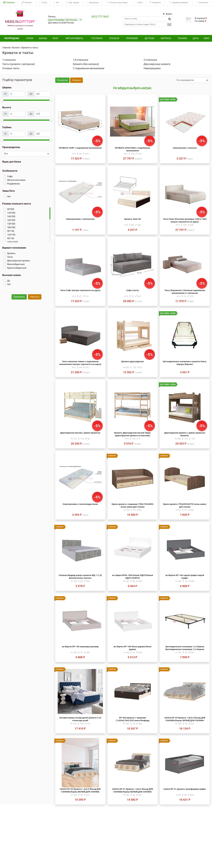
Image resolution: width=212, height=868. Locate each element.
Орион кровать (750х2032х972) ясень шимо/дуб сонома (185, 505)
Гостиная (97, 38)
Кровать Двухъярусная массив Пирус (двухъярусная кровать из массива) (132, 434)
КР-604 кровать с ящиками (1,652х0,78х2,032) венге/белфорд (133, 719)
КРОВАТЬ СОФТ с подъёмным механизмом (80, 148)
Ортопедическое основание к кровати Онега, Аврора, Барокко (185, 363)
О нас (43, 3)
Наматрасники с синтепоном (80, 219)
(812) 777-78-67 (100, 17)
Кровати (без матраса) (86, 64)
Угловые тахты (11, 68)
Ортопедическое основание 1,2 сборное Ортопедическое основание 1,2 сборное (185, 648)
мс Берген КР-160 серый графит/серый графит (185, 577)
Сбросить (35, 297)
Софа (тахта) (133, 290)
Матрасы (166, 38)
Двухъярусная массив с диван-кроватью (80, 433)
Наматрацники (152, 68)
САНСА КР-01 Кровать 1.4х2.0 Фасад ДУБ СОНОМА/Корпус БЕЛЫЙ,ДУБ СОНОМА (132, 790)
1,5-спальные (81, 60)
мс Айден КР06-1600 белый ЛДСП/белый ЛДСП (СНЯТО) (133, 577)
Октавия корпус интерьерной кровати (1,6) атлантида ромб (80, 719)
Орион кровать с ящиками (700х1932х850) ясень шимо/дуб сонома (132, 505)
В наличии (62, 80)
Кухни (30, 38)
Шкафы (43, 38)
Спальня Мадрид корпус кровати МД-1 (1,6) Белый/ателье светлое (80, 577)
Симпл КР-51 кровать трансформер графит (185, 789)
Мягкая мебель (74, 38)
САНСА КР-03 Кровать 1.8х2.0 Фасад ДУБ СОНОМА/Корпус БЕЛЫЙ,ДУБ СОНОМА (185, 719)
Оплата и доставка (117, 3)
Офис (207, 38)
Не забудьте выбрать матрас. (132, 88)
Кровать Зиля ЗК (132, 219)
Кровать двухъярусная (132, 361)
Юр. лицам (72, 3)
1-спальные (9, 60)
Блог (139, 3)
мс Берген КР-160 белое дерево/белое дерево (132, 648)
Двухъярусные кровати (157, 64)
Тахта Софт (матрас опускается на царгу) (80, 290)
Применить (19, 297)
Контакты (202, 3)
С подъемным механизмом (89, 68)
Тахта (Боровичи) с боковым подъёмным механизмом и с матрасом (185, 292)
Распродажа (12, 38)
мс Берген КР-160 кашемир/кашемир (80, 646)
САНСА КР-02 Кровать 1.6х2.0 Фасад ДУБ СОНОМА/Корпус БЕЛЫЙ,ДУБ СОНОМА (80, 790)
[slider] (2, 100)
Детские (150, 38)
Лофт (55, 38)
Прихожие (132, 38)
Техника (182, 38)
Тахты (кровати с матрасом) (18, 64)
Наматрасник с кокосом (185, 148)
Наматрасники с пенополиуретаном (80, 504)
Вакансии (92, 3)
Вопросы (155, 3)
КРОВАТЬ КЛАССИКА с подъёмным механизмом (133, 149)
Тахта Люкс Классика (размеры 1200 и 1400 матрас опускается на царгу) (185, 220)
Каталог (27, 3)
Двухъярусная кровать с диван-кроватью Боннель (185, 434)
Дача (196, 38)
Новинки (9, 3)
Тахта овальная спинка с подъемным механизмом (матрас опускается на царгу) (80, 363)
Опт (56, 3)
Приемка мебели (178, 3)
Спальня (114, 38)
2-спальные (150, 60)
